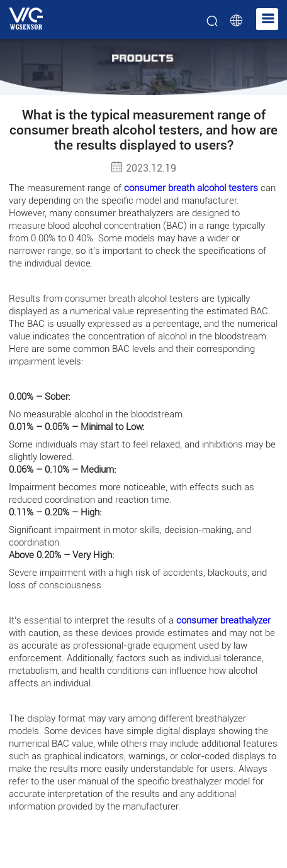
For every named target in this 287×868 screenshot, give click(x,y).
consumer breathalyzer (223, 620)
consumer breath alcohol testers (191, 188)
